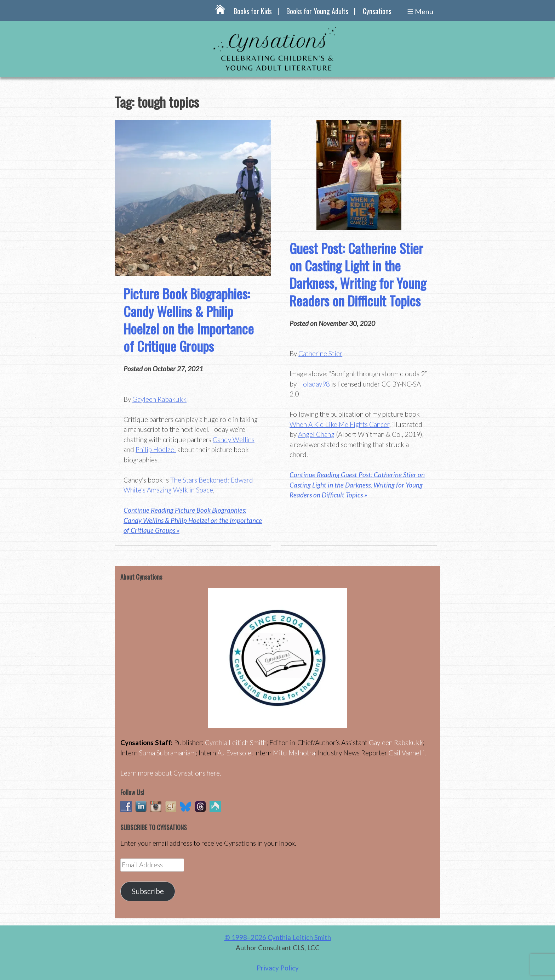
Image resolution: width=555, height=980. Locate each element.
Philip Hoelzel (156, 449)
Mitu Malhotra (294, 753)
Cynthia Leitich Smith (236, 742)
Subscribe (148, 891)
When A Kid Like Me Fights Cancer (339, 424)
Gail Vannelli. (407, 753)
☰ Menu (420, 11)
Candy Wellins (234, 440)
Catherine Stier (320, 353)
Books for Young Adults (317, 11)
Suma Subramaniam (167, 753)
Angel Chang (316, 434)
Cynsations (377, 11)
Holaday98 (314, 384)
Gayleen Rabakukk (159, 399)
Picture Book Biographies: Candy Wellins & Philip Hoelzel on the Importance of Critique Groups (189, 320)
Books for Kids (253, 11)
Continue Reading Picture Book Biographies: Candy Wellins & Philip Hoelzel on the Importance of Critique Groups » (193, 520)
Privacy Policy (278, 968)
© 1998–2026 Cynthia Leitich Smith (278, 937)
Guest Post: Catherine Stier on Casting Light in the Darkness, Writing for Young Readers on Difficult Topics (358, 274)
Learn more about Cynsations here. (171, 773)
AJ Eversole (234, 753)
